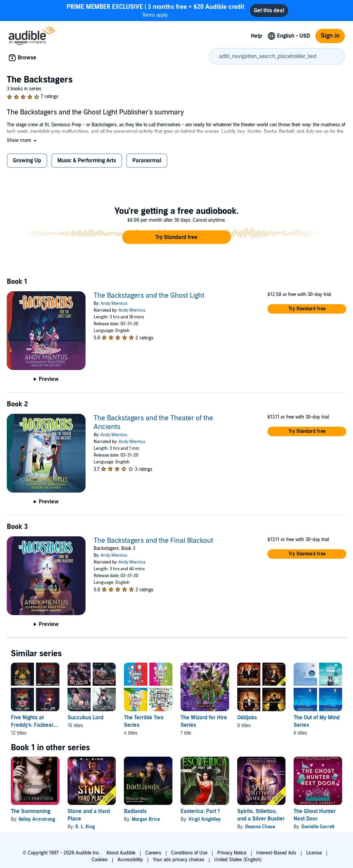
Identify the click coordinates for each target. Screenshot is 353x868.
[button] (22, 140)
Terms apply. (155, 10)
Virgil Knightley (205, 819)
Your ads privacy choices (179, 860)
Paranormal (147, 161)
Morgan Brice (146, 819)
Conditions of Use (189, 853)
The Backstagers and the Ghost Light (149, 296)
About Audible (121, 853)
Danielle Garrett (318, 827)
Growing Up (27, 161)
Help (256, 36)
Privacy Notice (232, 853)
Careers (153, 853)
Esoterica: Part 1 (200, 811)
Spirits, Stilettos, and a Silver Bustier (261, 815)
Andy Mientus (114, 303)
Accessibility (130, 860)
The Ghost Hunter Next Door (315, 815)
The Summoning (31, 811)
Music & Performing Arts (87, 161)
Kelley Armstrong (37, 819)
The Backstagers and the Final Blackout (153, 541)
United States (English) (238, 860)
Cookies (100, 860)
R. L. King (85, 827)
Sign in (330, 36)
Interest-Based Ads (276, 853)
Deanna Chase (260, 827)
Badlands (135, 811)
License (314, 853)
